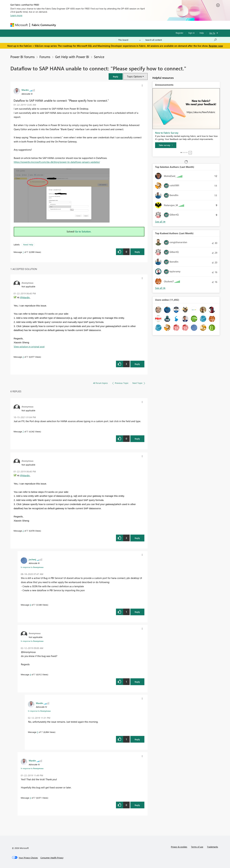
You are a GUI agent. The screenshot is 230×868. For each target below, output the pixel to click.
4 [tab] (187, 153)
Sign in (191, 33)
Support (145, 25)
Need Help (28, 244)
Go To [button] (212, 33)
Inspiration (77, 25)
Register (180, 33)
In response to (32, 567)
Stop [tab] (190, 153)
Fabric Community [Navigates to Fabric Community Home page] (44, 25)
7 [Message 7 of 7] (23, 431)
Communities (105, 25)
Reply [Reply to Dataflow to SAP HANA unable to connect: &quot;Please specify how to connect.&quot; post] (137, 252)
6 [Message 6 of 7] (30, 605)
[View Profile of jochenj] (32, 559)
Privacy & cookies (179, 847)
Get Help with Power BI (72, 57)
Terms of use (197, 847)
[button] (116, 76)
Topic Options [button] (134, 76)
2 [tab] (183, 153)
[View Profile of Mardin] (25, 90)
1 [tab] (181, 153)
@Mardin (25, 297)
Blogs (119, 25)
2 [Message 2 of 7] (23, 357)
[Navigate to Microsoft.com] (19, 25)
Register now (216, 46)
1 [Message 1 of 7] (23, 252)
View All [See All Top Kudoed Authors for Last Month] (160, 288)
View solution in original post (29, 346)
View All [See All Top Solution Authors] (160, 222)
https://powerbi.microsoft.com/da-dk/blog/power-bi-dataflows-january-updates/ (57, 162)
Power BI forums (23, 57)
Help (202, 33)
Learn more (16, 15)
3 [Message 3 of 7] (30, 798)
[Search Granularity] (129, 40)
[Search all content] (181, 40)
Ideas (90, 25)
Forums (63, 25)
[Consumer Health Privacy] (52, 858)
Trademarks (213, 847)
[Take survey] (166, 145)
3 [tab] (185, 153)
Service (99, 57)
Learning (131, 25)
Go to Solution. (83, 231)
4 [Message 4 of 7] (30, 674)
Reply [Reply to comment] (137, 364)
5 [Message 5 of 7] (38, 732)
